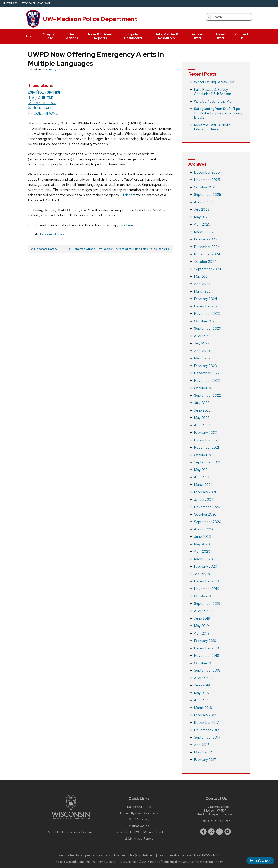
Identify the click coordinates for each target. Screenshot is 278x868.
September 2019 (207, 604)
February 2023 (205, 366)
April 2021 (202, 477)
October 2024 (205, 262)
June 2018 (202, 685)
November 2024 (207, 254)
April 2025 (202, 224)
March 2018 (203, 708)
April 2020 (202, 551)
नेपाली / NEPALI (39, 108)
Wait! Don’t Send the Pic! (213, 101)
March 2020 (203, 559)
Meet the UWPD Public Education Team (212, 127)
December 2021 (206, 440)
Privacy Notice (127, 862)
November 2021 (206, 447)
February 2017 (205, 760)
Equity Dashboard (133, 36)
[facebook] (203, 832)
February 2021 (205, 492)
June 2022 (202, 410)
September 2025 (208, 195)
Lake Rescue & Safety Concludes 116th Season (212, 92)
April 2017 (202, 745)
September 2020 (208, 522)
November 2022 (207, 381)
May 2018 (201, 693)
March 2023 (203, 358)
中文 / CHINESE (40, 98)
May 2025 (202, 217)
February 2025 (206, 239)
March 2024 (203, 291)
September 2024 (208, 269)
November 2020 (207, 507)
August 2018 (204, 678)
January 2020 (205, 574)
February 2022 (205, 432)
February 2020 (206, 566)
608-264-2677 (221, 821)
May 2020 (202, 544)
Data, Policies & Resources (166, 36)
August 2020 (204, 529)
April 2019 (202, 633)
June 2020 (203, 537)
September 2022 (207, 395)
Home (31, 36)
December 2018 (206, 648)
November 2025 (207, 180)
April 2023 (202, 351)
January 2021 (204, 499)
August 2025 (204, 202)
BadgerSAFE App (139, 807)
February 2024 (206, 299)
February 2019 (205, 641)
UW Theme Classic (103, 862)
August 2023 (204, 336)
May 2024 (202, 276)
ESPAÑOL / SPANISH (45, 92)
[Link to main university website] (71, 820)
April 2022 (202, 425)
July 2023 (202, 343)
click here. (126, 225)
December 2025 (207, 172)
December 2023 (207, 306)
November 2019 (207, 589)
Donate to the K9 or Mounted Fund (139, 832)
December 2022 (207, 373)
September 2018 (207, 670)
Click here (128, 195)
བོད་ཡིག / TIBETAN (42, 103)
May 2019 (201, 626)
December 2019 (206, 581)
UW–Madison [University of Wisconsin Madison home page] (26, 3)
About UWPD (220, 36)
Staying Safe (49, 36)
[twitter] (211, 832)
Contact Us (242, 36)
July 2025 (202, 209)
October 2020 (205, 514)
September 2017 (207, 737)
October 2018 (205, 663)
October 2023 (205, 321)
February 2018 (205, 715)
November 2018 (207, 655)
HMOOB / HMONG (43, 113)
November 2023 (207, 314)
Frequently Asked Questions (139, 813)
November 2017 (207, 730)
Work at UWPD (197, 36)
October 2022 (205, 388)
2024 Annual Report (139, 839)
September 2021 (207, 462)
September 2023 (207, 328)
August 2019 (204, 611)
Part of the (71, 832)
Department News (52, 234)
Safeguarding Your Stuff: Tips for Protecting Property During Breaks (218, 113)
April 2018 (202, 700)
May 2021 (201, 470)
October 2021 (205, 455)
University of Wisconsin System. (204, 862)
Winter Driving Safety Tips (214, 82)
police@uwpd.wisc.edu (220, 815)
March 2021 (203, 485)
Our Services (71, 36)
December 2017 (206, 722)
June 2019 (202, 618)
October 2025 (205, 187)
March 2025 (203, 232)
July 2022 (202, 403)
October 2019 (205, 596)
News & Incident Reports (100, 36)
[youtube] (228, 832)
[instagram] (220, 832)
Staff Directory (139, 820)
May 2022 (202, 418)
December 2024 (207, 247)
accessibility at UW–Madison (201, 855)
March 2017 (203, 752)
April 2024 (202, 284)
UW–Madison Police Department (90, 19)
